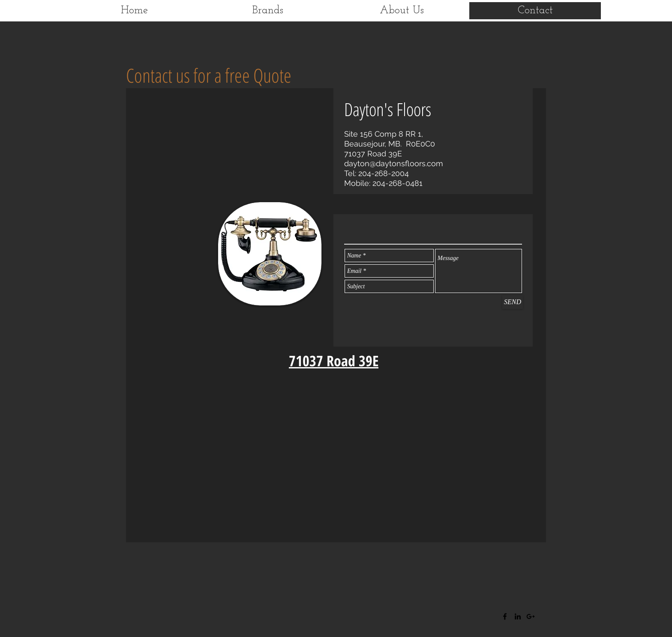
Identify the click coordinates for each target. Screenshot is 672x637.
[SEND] (513, 302)
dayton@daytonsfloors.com (394, 163)
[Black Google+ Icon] (531, 616)
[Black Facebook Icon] (505, 616)
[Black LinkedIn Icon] (518, 616)
